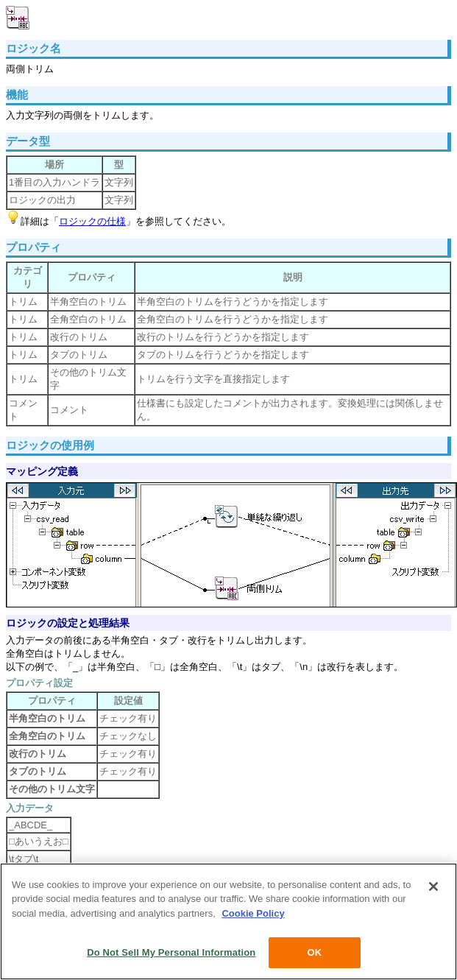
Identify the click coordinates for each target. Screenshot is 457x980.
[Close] (433, 886)
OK (314, 952)
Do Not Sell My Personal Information (171, 952)
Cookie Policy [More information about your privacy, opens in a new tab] (253, 913)
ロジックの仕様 (92, 221)
